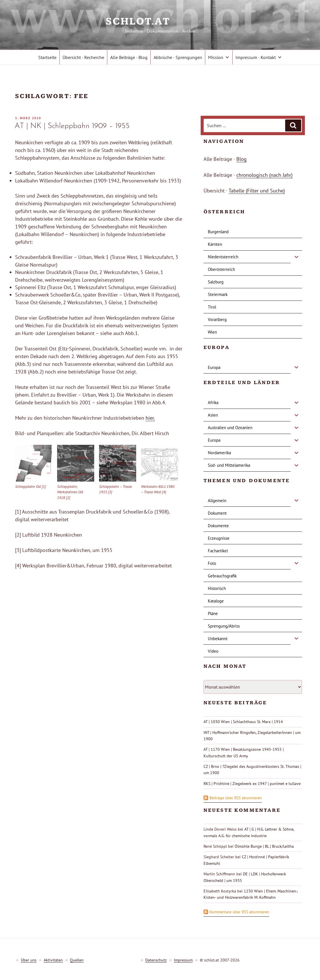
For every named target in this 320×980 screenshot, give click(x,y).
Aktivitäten (53, 960)
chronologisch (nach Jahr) (264, 175)
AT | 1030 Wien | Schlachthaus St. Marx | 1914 (243, 722)
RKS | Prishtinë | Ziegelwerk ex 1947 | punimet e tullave (252, 784)
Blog (241, 159)
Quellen (77, 960)
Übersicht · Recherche (83, 57)
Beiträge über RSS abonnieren (236, 798)
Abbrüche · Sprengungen (178, 57)
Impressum (183, 960)
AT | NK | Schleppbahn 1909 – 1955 (72, 126)
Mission (219, 57)
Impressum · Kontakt (259, 57)
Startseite (47, 57)
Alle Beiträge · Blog (129, 57)
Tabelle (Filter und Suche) (257, 191)
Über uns (29, 960)
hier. (150, 418)
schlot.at (160, 22)
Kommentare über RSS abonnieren (239, 912)
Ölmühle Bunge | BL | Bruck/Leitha (264, 846)
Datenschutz (156, 960)
